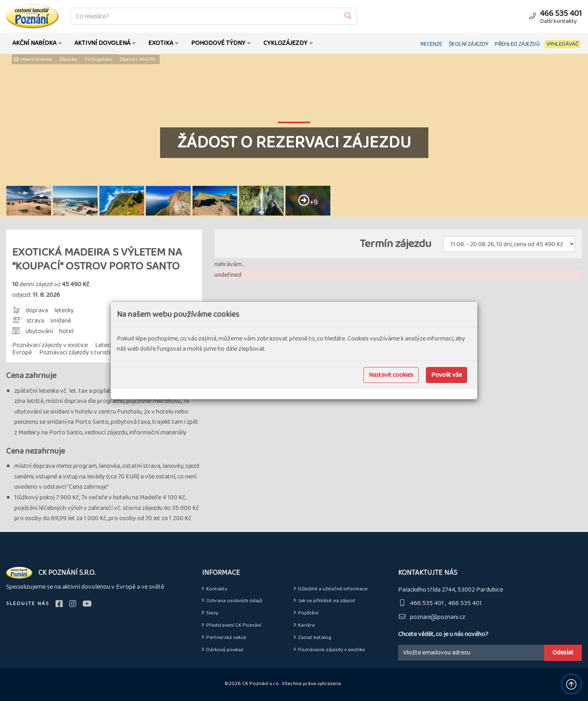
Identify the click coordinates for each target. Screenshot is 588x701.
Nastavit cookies (391, 375)
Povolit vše (447, 375)
